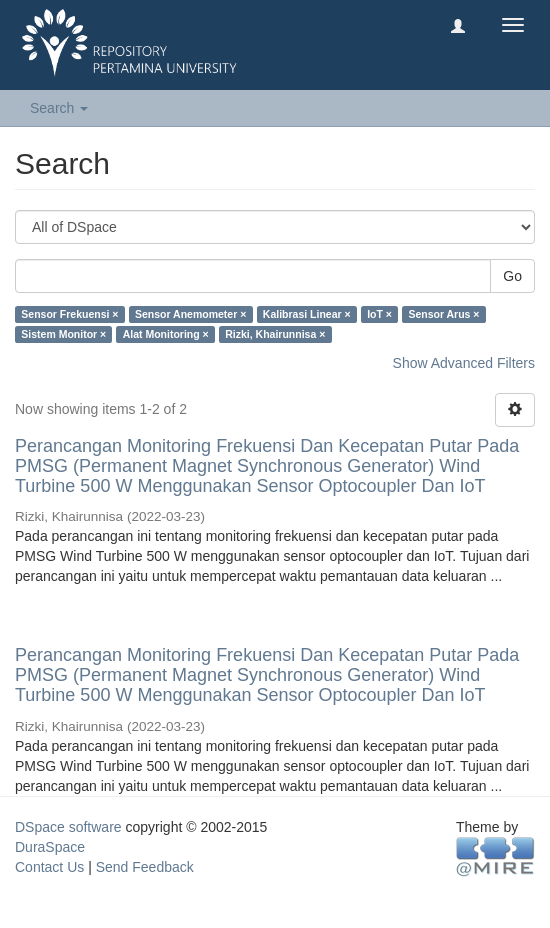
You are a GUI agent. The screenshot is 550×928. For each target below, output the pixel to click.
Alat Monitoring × (166, 334)
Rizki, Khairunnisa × (275, 334)
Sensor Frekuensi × (69, 314)
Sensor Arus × (443, 314)
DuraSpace (50, 847)
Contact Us (49, 867)
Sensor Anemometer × (190, 314)
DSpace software (68, 827)
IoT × (379, 314)
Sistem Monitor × (63, 334)
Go (512, 276)
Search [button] (59, 108)
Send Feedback (145, 867)
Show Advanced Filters (464, 363)
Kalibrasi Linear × (307, 314)
